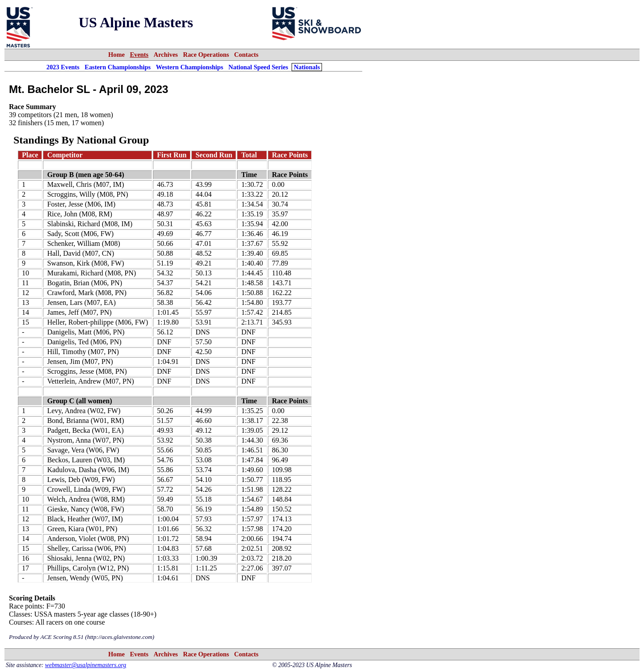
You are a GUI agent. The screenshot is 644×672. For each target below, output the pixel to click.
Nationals (307, 67)
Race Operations (206, 55)
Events (139, 55)
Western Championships (189, 67)
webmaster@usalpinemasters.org (86, 665)
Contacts (246, 55)
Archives (166, 55)
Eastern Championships (118, 67)
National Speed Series (258, 67)
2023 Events (63, 67)
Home (117, 55)
